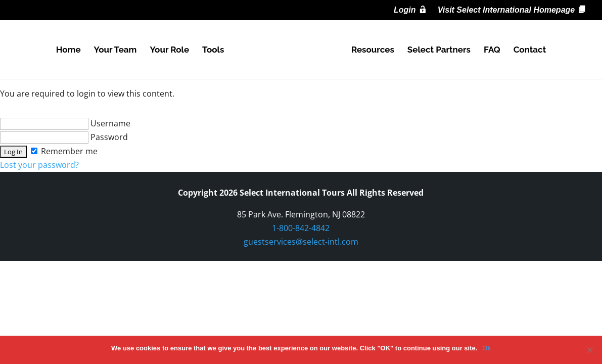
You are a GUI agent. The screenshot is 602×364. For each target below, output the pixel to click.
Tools (213, 50)
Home (68, 50)
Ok (487, 348)
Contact (530, 50)
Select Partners (439, 50)
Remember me (64, 151)
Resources (373, 50)
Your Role (169, 50)
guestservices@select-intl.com (301, 242)
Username (65, 123)
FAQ (492, 50)
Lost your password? (39, 165)
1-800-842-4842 (301, 228)
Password (64, 137)
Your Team (115, 50)
